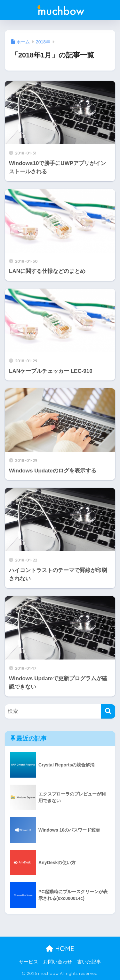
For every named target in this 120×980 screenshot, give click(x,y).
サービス (28, 962)
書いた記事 (89, 962)
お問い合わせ (58, 962)
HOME (60, 949)
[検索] (108, 711)
